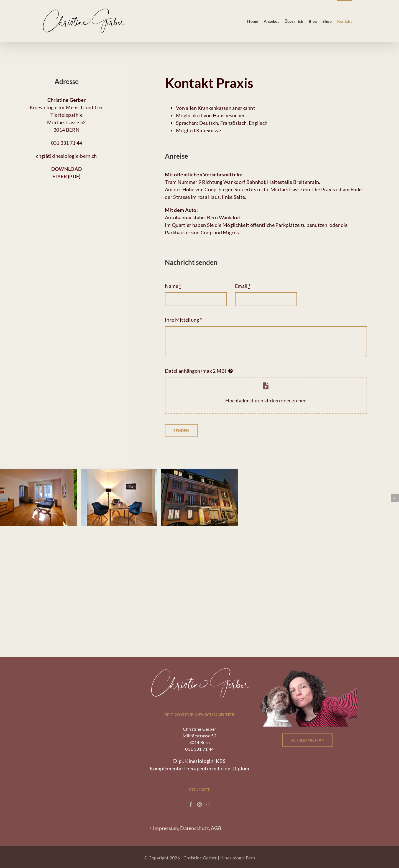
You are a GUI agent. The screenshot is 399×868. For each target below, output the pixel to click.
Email (243, 286)
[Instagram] (199, 804)
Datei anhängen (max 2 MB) (196, 371)
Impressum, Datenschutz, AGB (188, 828)
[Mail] (208, 804)
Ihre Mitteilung (183, 320)
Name (173, 286)
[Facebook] (191, 804)
